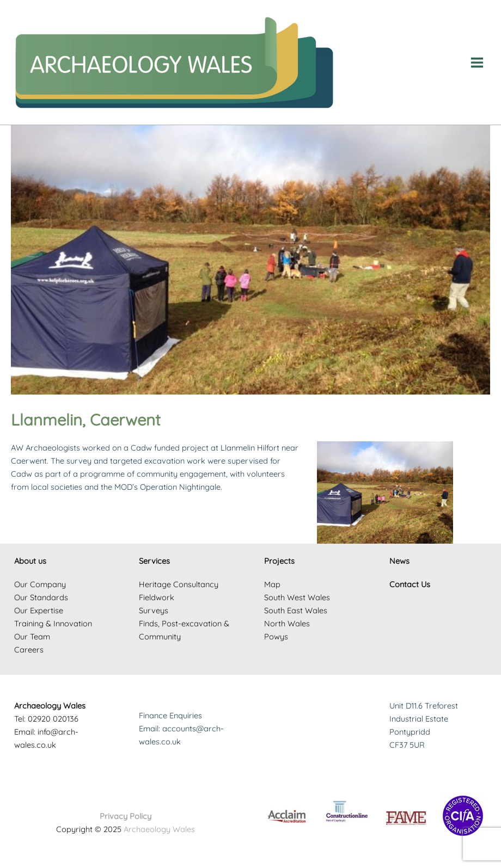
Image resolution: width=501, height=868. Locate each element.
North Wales (287, 623)
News (399, 561)
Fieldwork (157, 597)
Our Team (32, 636)
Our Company (40, 584)
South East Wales (296, 610)
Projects (279, 561)
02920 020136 (53, 719)
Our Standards (41, 597)
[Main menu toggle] (477, 63)
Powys (276, 636)
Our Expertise (39, 610)
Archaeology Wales (159, 829)
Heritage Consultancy (179, 584)
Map (272, 584)
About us (30, 561)
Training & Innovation (53, 623)
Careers (29, 650)
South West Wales (297, 597)
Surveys (154, 610)
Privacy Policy (126, 816)
